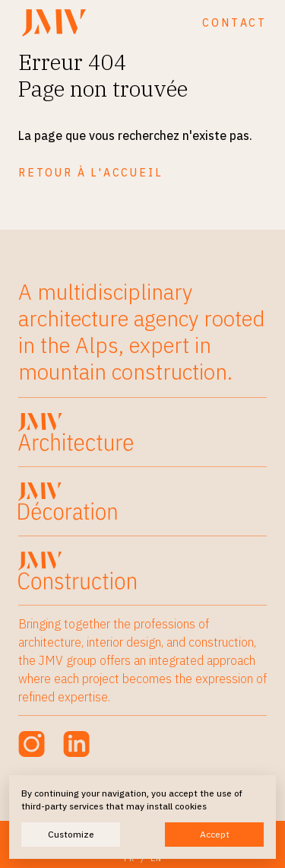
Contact (234, 23)
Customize (71, 834)
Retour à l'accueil (90, 173)
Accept (215, 834)
